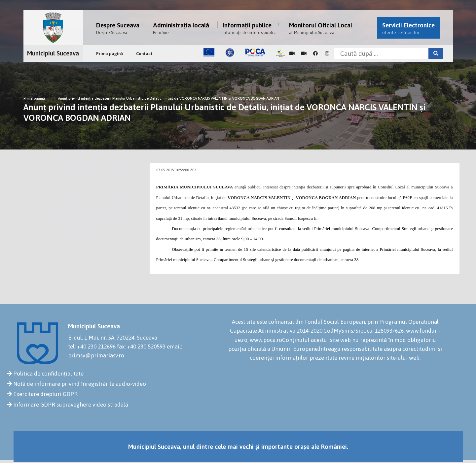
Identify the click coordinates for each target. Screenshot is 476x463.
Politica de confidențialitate (48, 374)
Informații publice (249, 28)
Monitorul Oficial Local (321, 28)
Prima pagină (110, 54)
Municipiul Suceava (53, 53)
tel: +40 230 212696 (92, 347)
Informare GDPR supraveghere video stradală (71, 405)
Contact (144, 54)
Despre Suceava (118, 28)
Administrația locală (181, 28)
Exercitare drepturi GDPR (45, 394)
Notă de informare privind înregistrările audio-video (80, 384)
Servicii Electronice (408, 28)
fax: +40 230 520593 (141, 347)
